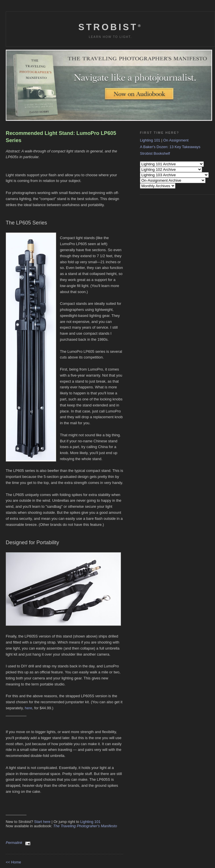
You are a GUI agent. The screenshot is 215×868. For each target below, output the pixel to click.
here (28, 708)
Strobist (110, 27)
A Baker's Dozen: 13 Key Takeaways (170, 147)
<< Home (13, 862)
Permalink (14, 843)
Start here (42, 822)
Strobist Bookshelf (155, 153)
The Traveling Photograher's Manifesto (85, 826)
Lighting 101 (90, 822)
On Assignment (176, 140)
